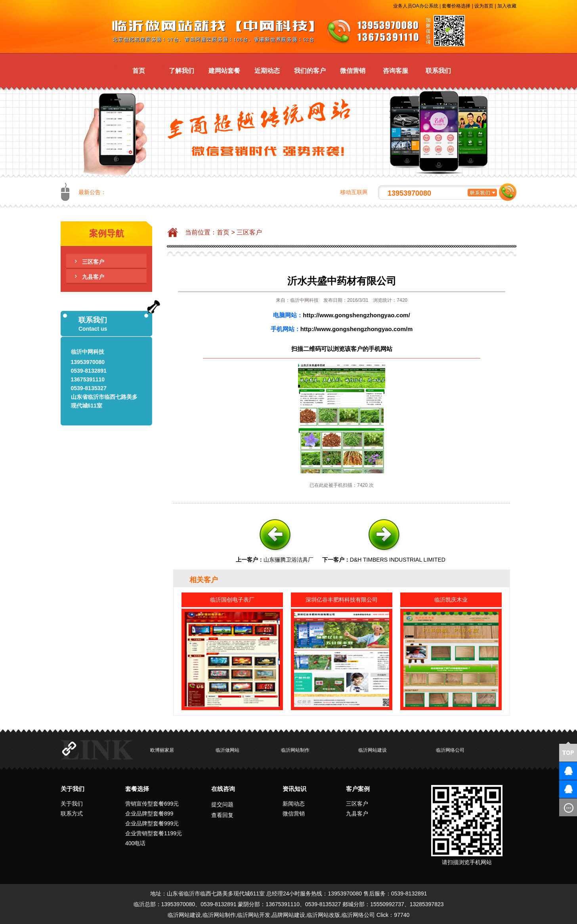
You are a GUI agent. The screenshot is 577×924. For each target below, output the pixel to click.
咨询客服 (395, 71)
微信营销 (353, 71)
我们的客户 (310, 71)
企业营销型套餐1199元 (154, 833)
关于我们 (73, 789)
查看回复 (222, 815)
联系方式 (72, 814)
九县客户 (93, 277)
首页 (139, 71)
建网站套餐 (224, 71)
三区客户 (93, 262)
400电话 (135, 843)
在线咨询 (223, 789)
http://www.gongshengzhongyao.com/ (356, 315)
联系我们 (438, 71)
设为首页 (484, 6)
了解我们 (182, 71)
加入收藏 (507, 6)
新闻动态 (294, 804)
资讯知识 (294, 789)
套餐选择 (137, 789)
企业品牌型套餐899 (149, 814)
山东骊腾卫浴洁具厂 (288, 560)
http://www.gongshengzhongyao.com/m (357, 329)
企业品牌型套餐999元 (152, 823)
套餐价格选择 (456, 6)
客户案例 (358, 789)
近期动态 (267, 71)
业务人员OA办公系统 (416, 6)
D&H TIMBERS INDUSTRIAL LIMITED (398, 560)
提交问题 (222, 804)
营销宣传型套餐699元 (152, 804)
